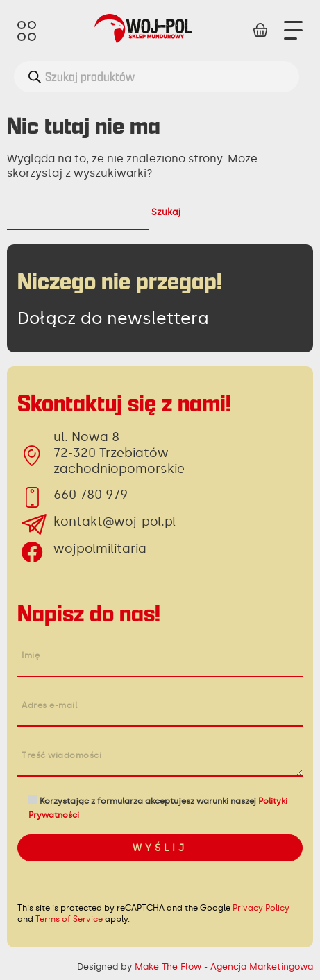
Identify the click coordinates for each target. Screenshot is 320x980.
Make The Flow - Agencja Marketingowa (224, 966)
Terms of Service (69, 919)
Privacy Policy (261, 908)
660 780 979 (91, 495)
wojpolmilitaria (100, 549)
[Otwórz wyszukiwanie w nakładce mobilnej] (157, 77)
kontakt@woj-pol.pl (115, 522)
